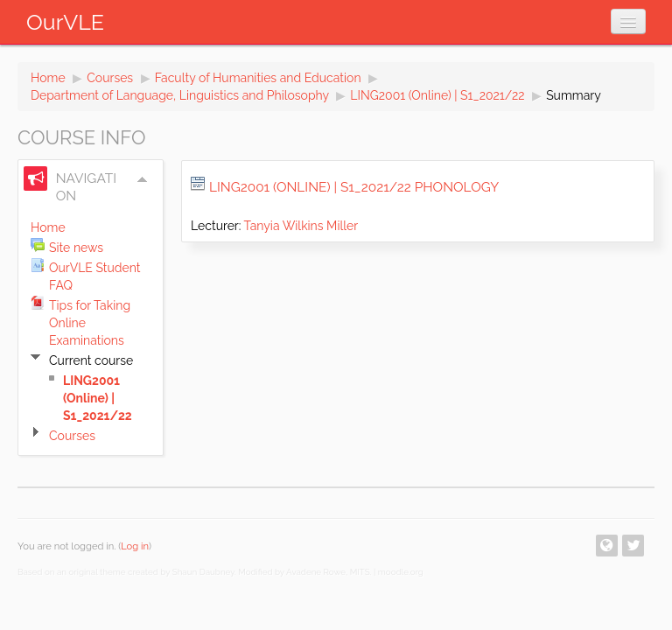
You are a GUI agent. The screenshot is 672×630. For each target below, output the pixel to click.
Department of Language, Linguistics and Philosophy (180, 95)
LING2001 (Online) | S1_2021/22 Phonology (354, 187)
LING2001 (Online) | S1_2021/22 (437, 95)
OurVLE (65, 22)
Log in (135, 546)
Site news (76, 248)
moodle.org (401, 572)
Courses (110, 78)
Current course (91, 360)
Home (48, 78)
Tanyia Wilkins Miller (301, 226)
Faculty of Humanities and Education (258, 78)
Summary (574, 95)
